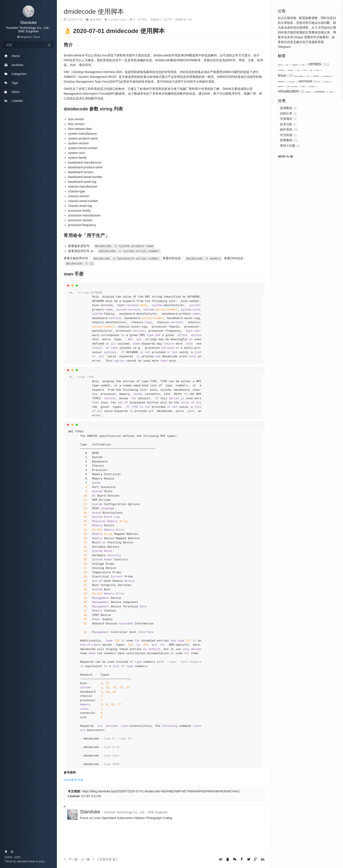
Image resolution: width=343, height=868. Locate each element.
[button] (108, 858)
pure (41, 861)
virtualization (291, 91)
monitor (283, 82)
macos (318, 76)
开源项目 (286, 119)
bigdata (297, 65)
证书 (333, 92)
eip (300, 70)
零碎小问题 (288, 146)
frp (313, 70)
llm (310, 76)
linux (286, 75)
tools (305, 86)
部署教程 (286, 140)
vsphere (310, 92)
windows (322, 92)
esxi (306, 70)
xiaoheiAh (23, 861)
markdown (329, 76)
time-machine (294, 86)
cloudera (283, 70)
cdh (304, 65)
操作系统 (286, 129)
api (289, 65)
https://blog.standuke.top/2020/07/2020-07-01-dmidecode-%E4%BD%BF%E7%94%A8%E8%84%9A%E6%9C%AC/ (161, 790)
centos (318, 64)
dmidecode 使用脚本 (94, 11)
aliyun (282, 65)
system (282, 86)
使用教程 (286, 108)
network (293, 82)
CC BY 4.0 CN (91, 795)
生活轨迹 (286, 135)
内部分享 (286, 113)
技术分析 (286, 124)
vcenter (313, 86)
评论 (144, 20)
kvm (319, 70)
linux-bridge (300, 76)
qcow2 (328, 82)
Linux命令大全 (73, 779)
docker (292, 70)
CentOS (114, 20)
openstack (307, 81)
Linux (124, 20)
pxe (320, 82)
